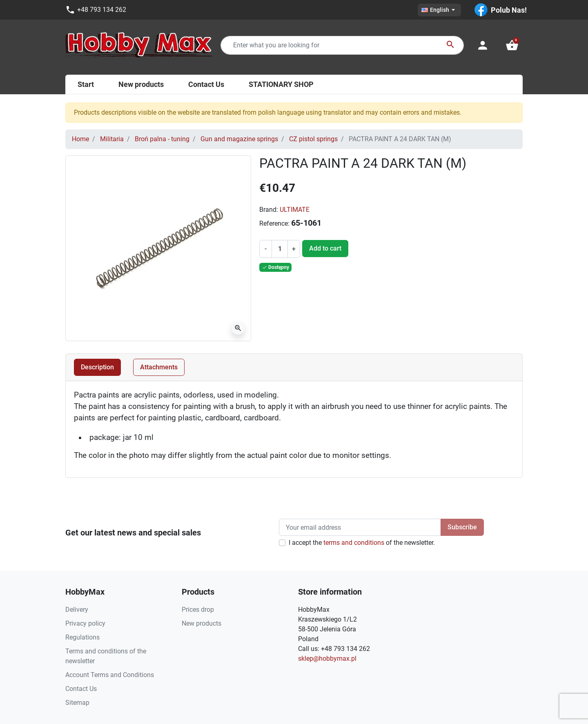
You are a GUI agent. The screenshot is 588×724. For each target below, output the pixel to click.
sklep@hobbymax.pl (327, 658)
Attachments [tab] (159, 367)
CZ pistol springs (313, 139)
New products (202, 623)
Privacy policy (85, 623)
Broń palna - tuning (162, 139)
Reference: (274, 223)
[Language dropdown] (439, 10)
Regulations (82, 637)
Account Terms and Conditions (110, 675)
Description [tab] (97, 367)
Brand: (269, 210)
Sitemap (77, 703)
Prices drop (198, 610)
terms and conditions (354, 543)
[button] (512, 45)
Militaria (112, 139)
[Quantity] (280, 249)
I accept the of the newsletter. (362, 543)
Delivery (77, 610)
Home (80, 139)
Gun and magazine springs (239, 139)
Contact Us (81, 689)
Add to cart (325, 248)
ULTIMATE (295, 210)
